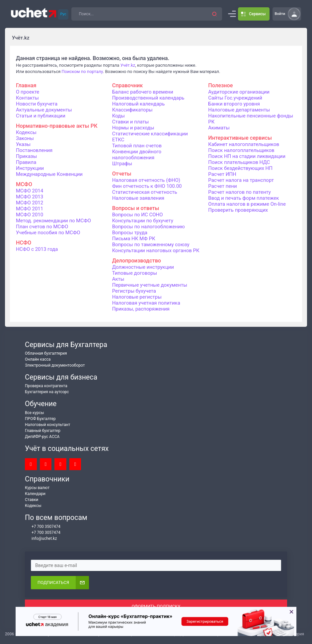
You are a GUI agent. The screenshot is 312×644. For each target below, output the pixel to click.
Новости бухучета (37, 104)
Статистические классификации (150, 134)
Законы (25, 138)
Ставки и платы (131, 122)
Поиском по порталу (82, 72)
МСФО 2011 (30, 209)
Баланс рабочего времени (143, 92)
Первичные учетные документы (150, 285)
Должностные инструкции (143, 267)
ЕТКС (118, 140)
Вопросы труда (130, 233)
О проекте (28, 92)
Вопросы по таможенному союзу (151, 245)
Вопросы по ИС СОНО (138, 215)
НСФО (24, 243)
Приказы (26, 156)
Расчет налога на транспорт (241, 180)
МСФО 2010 (30, 215)
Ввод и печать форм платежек (243, 198)
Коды (118, 116)
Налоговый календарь (139, 104)
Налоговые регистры (137, 297)
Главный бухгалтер (43, 431)
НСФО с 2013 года (37, 249)
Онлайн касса (38, 359)
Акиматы (219, 128)
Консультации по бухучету (143, 221)
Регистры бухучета (134, 291)
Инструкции (30, 168)
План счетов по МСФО (42, 227)
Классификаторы (132, 110)
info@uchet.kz (41, 539)
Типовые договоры (135, 273)
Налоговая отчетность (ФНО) (146, 180)
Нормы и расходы (133, 128)
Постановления (34, 150)
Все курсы (35, 413)
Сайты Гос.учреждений (235, 98)
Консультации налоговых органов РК (156, 250)
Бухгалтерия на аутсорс (47, 392)
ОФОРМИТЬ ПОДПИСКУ (156, 606)
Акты (118, 279)
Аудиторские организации (239, 92)
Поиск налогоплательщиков (241, 150)
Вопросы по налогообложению (149, 227)
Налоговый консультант (48, 425)
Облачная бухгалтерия (46, 353)
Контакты (27, 98)
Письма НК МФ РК (134, 239)
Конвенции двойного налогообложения (137, 155)
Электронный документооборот (55, 365)
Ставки (32, 500)
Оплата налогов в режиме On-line (247, 204)
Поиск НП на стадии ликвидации (247, 156)
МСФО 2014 (30, 191)
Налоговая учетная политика (146, 303)
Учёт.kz (128, 65)
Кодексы (26, 132)
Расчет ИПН (222, 174)
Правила (26, 162)
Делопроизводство (137, 261)
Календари (35, 494)
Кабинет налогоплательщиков (244, 144)
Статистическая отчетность (145, 192)
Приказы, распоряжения (141, 309)
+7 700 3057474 (43, 533)
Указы (23, 144)
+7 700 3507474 (43, 527)
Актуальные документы (44, 110)
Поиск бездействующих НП (240, 168)
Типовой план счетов (137, 146)
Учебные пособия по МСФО (48, 233)
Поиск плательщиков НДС (239, 162)
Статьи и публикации (41, 116)
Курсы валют (37, 488)
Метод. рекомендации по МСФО (53, 221)
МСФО (24, 184)
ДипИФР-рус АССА (42, 437)
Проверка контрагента (46, 386)
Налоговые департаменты (239, 110)
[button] (215, 14)
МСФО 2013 (30, 197)
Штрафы (122, 164)
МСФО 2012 (30, 203)
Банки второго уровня (234, 104)
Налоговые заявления (138, 198)
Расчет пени (222, 186)
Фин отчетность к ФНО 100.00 (147, 186)
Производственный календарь (148, 98)
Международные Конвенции (49, 174)
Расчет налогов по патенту (239, 192)
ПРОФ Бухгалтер (40, 419)
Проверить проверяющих (238, 210)
